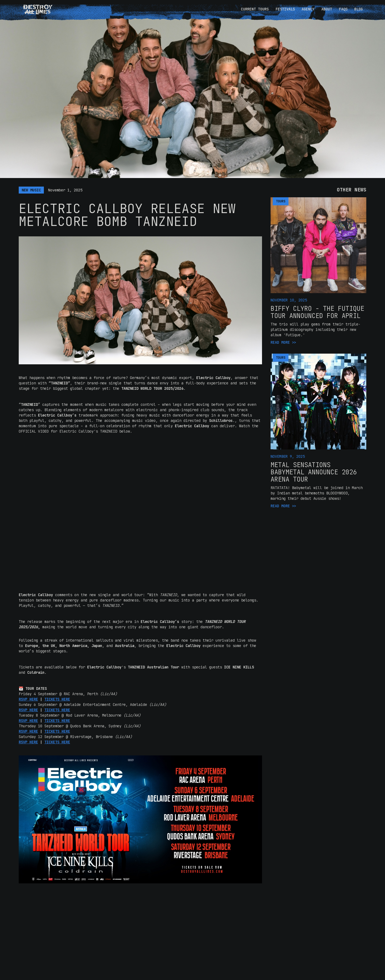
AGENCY (308, 9)
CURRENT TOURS (255, 9)
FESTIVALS (285, 9)
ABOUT (327, 9)
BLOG (359, 9)
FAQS (343, 9)
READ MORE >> (283, 342)
